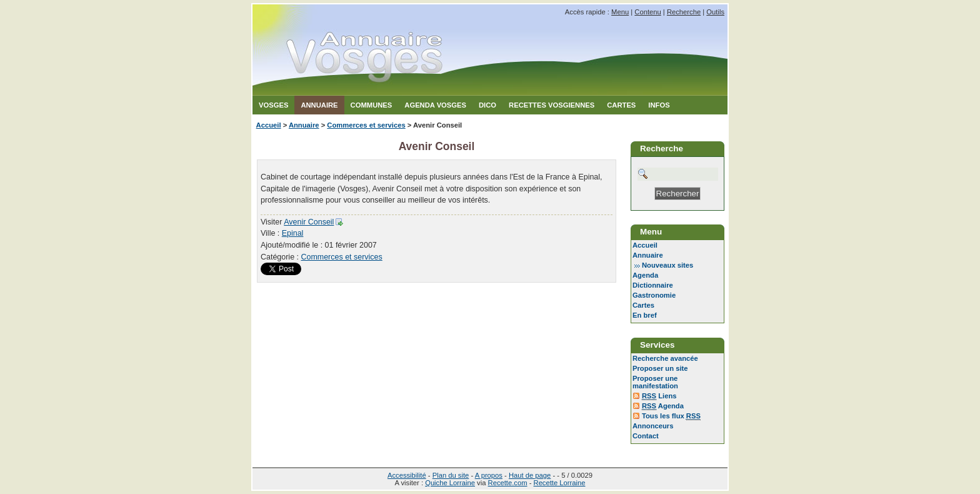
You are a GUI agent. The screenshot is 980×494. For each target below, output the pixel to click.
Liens (659, 396)
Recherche (684, 12)
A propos (489, 475)
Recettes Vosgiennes (552, 105)
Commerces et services (366, 125)
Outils (715, 12)
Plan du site (451, 475)
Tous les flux (671, 416)
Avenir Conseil (309, 222)
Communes (372, 105)
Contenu (647, 12)
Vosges (273, 105)
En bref (645, 315)
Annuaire (319, 105)
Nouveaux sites (667, 265)
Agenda (645, 275)
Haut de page (530, 475)
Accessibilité (407, 475)
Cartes (621, 105)
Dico (487, 105)
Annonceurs (653, 426)
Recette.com (508, 483)
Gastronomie (654, 295)
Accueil (269, 125)
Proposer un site (660, 368)
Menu (620, 12)
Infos (659, 105)
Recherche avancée (665, 358)
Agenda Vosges (435, 105)
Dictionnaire (653, 285)
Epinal (293, 233)
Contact (646, 436)
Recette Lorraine (560, 483)
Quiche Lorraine (450, 483)
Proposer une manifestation (655, 382)
